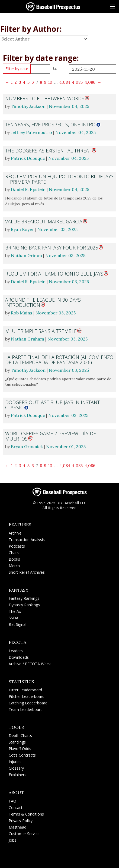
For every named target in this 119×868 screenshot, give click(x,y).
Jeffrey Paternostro (31, 132)
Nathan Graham (28, 339)
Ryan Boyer (22, 229)
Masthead (17, 827)
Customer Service (24, 834)
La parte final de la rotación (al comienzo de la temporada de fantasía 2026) (59, 360)
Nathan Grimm (26, 255)
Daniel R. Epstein (28, 189)
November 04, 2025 (69, 106)
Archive (15, 533)
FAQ (12, 801)
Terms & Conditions (26, 814)
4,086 (90, 82)
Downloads (19, 657)
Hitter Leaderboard (25, 690)
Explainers (17, 775)
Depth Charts (20, 736)
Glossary (16, 768)
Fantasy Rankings (24, 598)
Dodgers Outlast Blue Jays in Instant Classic (52, 405)
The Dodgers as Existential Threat (48, 151)
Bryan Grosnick (27, 447)
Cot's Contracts (22, 755)
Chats (14, 553)
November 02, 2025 (68, 415)
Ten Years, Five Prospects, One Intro (50, 124)
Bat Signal (17, 624)
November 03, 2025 (57, 229)
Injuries (15, 762)
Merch (14, 566)
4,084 (65, 82)
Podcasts (17, 546)
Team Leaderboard (26, 709)
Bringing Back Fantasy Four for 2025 (52, 248)
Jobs (12, 840)
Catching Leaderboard (28, 703)
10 (50, 82)
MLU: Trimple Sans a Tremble (41, 331)
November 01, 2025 (66, 447)
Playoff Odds (20, 749)
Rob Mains (22, 313)
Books (14, 559)
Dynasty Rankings (24, 605)
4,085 (77, 82)
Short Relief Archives (27, 572)
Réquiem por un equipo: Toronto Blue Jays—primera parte (59, 179)
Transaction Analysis (27, 540)
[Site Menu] (112, 7)
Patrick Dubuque (28, 158)
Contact (16, 808)
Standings (17, 742)
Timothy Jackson (28, 106)
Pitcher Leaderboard (27, 696)
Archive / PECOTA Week (30, 664)
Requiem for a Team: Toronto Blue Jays (54, 274)
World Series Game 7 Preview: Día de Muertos (51, 436)
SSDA (14, 618)
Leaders (16, 651)
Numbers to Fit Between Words (45, 98)
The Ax (15, 611)
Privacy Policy (21, 821)
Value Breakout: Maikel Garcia (44, 221)
